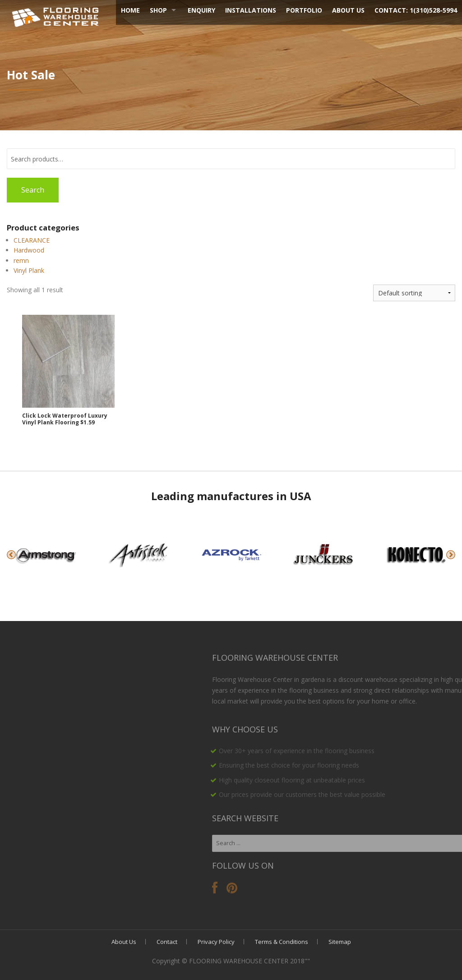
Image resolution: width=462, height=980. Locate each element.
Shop (158, 10)
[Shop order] (414, 293)
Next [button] (451, 555)
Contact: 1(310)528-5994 (416, 10)
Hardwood (29, 250)
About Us (348, 10)
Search (33, 190)
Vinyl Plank (29, 270)
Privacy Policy (216, 942)
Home (130, 10)
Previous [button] (11, 555)
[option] (46, 554)
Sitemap (340, 942)
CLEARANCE (32, 240)
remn (21, 260)
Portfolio (304, 10)
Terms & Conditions (282, 942)
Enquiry (201, 10)
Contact (167, 942)
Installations (251, 10)
